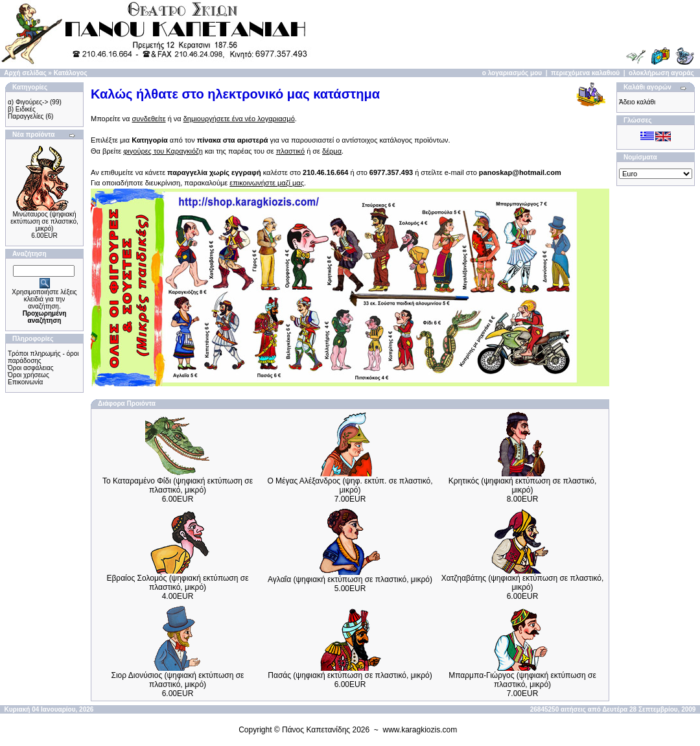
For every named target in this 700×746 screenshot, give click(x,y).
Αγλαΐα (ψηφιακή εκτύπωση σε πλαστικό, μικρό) (350, 579)
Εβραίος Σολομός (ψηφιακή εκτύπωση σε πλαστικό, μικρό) (177, 583)
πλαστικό (290, 151)
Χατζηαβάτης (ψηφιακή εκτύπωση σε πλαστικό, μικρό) (523, 583)
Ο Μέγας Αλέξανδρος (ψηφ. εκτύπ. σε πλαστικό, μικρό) (350, 485)
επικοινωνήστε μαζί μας (267, 183)
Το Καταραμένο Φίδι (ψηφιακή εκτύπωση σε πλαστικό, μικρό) (178, 485)
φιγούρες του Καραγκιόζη (163, 151)
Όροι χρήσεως (29, 375)
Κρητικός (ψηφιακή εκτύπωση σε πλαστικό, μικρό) (523, 485)
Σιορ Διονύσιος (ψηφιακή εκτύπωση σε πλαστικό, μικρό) (178, 680)
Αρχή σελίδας (25, 73)
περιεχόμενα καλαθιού (585, 73)
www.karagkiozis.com (420, 730)
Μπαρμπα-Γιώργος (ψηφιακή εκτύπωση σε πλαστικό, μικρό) (522, 680)
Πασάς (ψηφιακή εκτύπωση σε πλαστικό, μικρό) (350, 675)
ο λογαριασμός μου (512, 73)
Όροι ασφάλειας (31, 368)
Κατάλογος (71, 73)
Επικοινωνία (25, 382)
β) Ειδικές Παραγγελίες (26, 113)
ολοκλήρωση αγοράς (661, 73)
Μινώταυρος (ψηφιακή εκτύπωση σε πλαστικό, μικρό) (44, 221)
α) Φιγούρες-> (28, 102)
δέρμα (332, 151)
